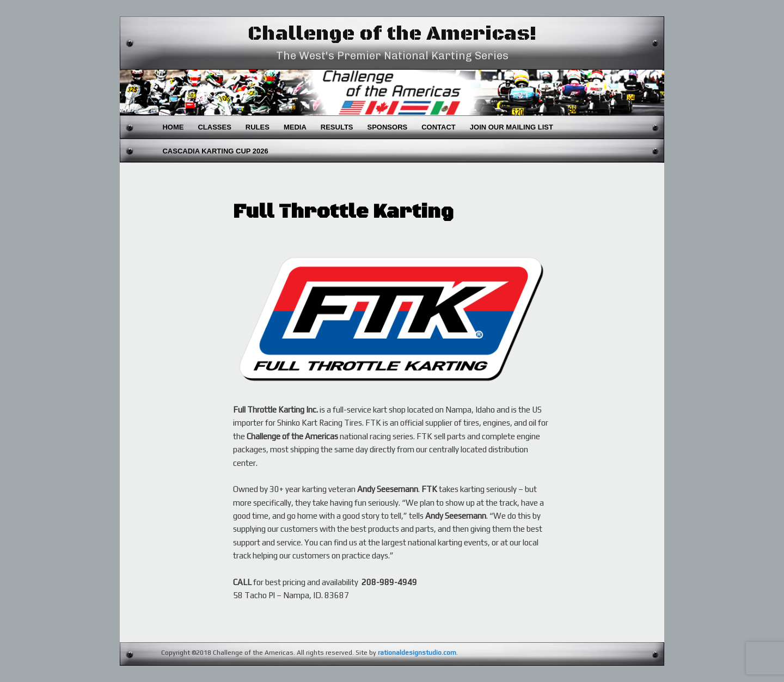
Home (173, 127)
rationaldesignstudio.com (417, 653)
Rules (258, 127)
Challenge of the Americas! (392, 34)
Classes (214, 127)
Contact (439, 127)
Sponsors (388, 127)
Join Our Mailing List (512, 127)
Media (295, 127)
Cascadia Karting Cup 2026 (215, 151)
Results (337, 127)
